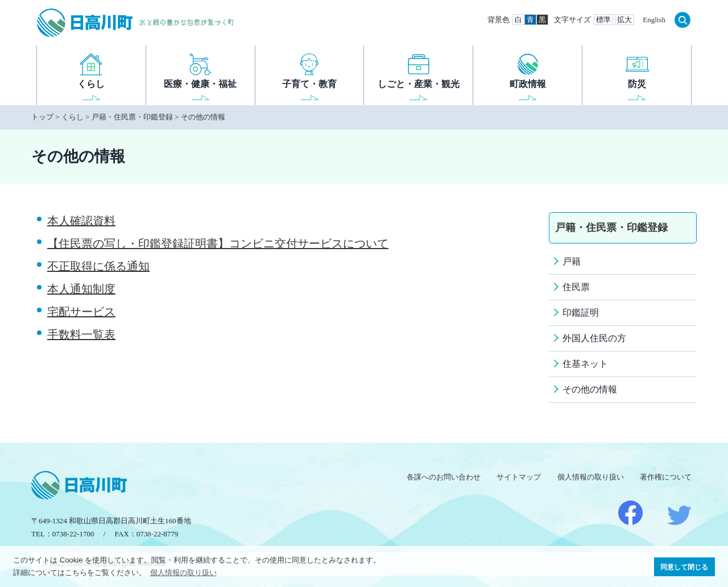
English (654, 20)
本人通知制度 (81, 289)
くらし (73, 117)
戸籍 (572, 261)
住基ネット (585, 364)
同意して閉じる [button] (684, 567)
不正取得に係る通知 (98, 266)
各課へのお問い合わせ (444, 477)
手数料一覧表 (81, 334)
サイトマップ (519, 477)
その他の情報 (203, 117)
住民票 (576, 287)
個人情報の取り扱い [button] (183, 572)
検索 (682, 20)
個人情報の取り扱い (591, 477)
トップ (42, 117)
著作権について (666, 477)
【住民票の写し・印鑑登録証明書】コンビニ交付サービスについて (218, 243)
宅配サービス (81, 312)
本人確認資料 (81, 221)
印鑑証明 (581, 313)
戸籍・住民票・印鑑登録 (132, 117)
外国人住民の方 (594, 338)
